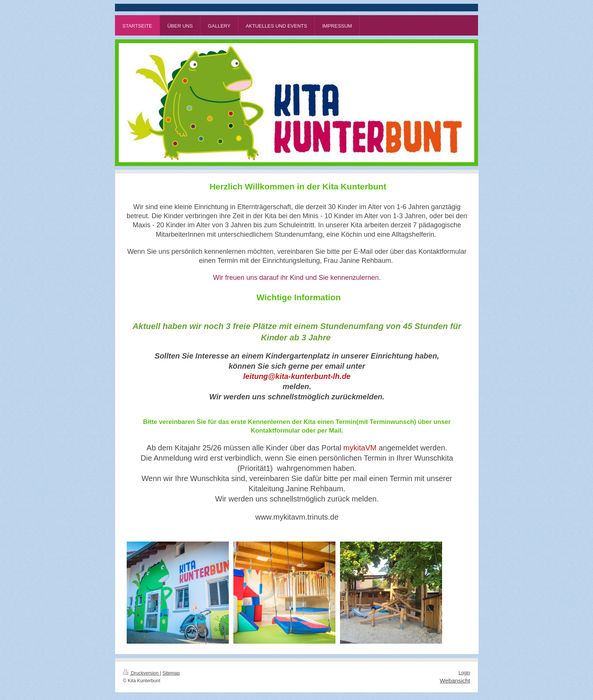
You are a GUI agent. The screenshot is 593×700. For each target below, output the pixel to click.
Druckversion (141, 673)
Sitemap (171, 673)
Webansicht (455, 681)
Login (464, 673)
